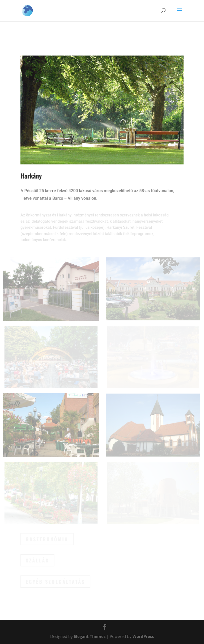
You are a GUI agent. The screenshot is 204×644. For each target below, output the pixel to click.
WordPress (143, 636)
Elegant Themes (90, 636)
